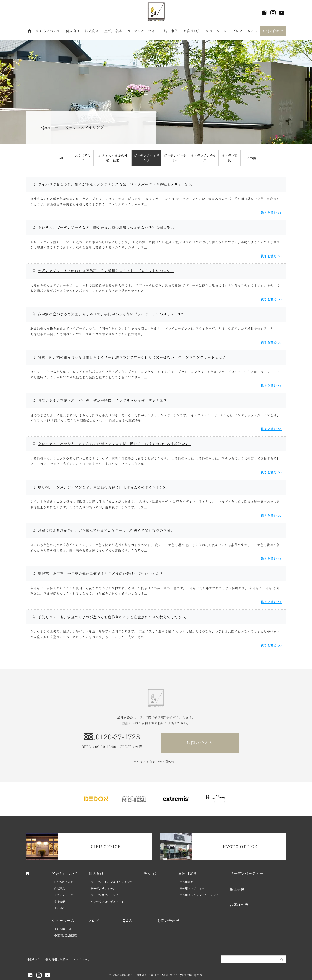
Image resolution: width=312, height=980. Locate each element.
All (61, 158)
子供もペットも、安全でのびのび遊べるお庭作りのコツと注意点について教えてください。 (113, 617)
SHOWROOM (62, 929)
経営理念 (59, 889)
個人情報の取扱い (57, 959)
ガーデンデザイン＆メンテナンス (111, 882)
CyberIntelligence (190, 975)
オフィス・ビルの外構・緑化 (113, 158)
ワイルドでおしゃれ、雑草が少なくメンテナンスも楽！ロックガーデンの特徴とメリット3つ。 (116, 184)
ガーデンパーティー (143, 31)
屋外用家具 (113, 31)
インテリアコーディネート (107, 902)
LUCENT (59, 908)
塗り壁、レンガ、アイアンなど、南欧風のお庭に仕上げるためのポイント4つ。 (105, 487)
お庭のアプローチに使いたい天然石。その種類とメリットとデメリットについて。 (106, 271)
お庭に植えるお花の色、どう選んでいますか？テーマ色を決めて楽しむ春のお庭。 (106, 530)
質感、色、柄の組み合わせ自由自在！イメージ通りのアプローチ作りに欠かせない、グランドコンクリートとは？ (132, 357)
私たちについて (48, 31)
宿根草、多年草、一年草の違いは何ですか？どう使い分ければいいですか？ (101, 574)
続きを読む (269, 213)
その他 (251, 158)
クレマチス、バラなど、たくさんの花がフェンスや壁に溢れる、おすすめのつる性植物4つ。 (115, 444)
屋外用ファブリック (192, 889)
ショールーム (217, 31)
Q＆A (253, 31)
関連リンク (33, 959)
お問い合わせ (273, 31)
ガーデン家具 (229, 158)
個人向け (73, 31)
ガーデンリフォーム (103, 889)
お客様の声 (192, 31)
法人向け (92, 31)
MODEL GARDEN (65, 936)
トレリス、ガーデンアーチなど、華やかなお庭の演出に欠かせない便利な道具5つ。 (107, 228)
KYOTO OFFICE (240, 847)
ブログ (237, 31)
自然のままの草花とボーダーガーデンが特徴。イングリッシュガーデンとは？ (102, 401)
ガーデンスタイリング (146, 158)
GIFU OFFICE (106, 847)
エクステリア (83, 158)
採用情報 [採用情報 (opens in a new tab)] (59, 902)
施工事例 (171, 31)
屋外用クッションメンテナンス (199, 895)
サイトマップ (82, 959)
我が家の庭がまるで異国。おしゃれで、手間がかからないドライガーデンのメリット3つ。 (113, 314)
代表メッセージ (63, 895)
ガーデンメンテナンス (203, 158)
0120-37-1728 (118, 737)
